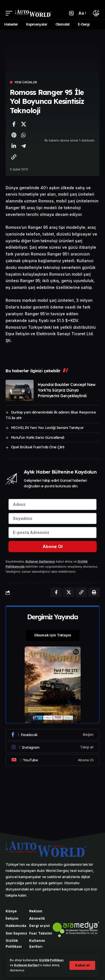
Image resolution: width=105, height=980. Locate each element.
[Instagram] (53, 747)
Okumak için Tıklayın (53, 635)
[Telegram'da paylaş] (24, 146)
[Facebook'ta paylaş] (14, 124)
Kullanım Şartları (26, 965)
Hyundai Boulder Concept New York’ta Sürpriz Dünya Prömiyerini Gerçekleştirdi (67, 390)
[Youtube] (53, 760)
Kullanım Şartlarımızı (40, 562)
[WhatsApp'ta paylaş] (24, 135)
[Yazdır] (94, 592)
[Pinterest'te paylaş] (14, 135)
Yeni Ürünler (26, 82)
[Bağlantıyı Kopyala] (14, 157)
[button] (82, 965)
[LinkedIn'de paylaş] (14, 146)
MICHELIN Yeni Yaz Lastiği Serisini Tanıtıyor (47, 428)
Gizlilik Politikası (51, 960)
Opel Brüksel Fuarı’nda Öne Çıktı (38, 447)
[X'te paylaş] (24, 124)
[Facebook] (53, 735)
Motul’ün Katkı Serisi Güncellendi (38, 437)
